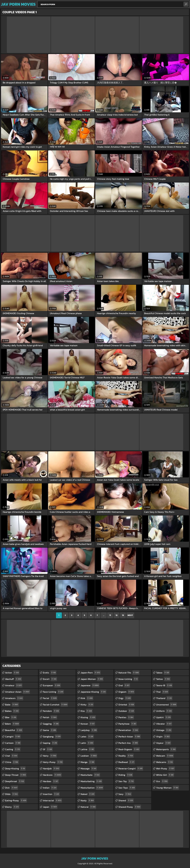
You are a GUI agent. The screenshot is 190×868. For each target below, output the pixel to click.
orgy (125, 698)
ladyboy (89, 730)
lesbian (89, 756)
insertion (51, 794)
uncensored (167, 705)
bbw (11, 717)
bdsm (12, 724)
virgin (163, 737)
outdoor (126, 711)
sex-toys (127, 788)
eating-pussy (16, 800)
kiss (87, 711)
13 (123, 615)
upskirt (164, 717)
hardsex (51, 781)
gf (48, 749)
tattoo (163, 679)
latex (87, 737)
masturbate (90, 775)
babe (12, 705)
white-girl (165, 775)
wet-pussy (165, 768)
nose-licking (128, 679)
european (52, 685)
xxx (162, 781)
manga (88, 762)
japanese (90, 685)
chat (11, 756)
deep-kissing (15, 768)
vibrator (164, 724)
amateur (14, 685)
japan (50, 807)
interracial (52, 800)
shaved (126, 800)
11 (110, 615)
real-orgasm (129, 749)
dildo (12, 794)
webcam (165, 756)
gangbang (52, 737)
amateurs (14, 698)
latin (87, 743)
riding (126, 775)
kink (87, 698)
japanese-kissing (93, 692)
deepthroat (15, 781)
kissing (88, 717)
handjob (51, 768)
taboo (163, 673)
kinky (87, 705)
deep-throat (16, 775)
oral (124, 685)
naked (88, 794)
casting (13, 749)
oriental (127, 705)
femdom (51, 711)
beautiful (14, 730)
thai (162, 692)
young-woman (168, 788)
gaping (50, 743)
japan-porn (91, 673)
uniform (164, 711)
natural (88, 807)
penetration (129, 730)
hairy (50, 756)
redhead (127, 762)
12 (117, 615)
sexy (125, 794)
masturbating (91, 781)
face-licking (53, 692)
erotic (50, 673)
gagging (51, 724)
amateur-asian (18, 692)
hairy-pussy (53, 762)
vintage (164, 730)
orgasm (126, 692)
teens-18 (164, 685)
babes (12, 711)
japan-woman (92, 679)
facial (50, 698)
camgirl (13, 737)
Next (130, 615)
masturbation (92, 788)
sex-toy (126, 781)
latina (88, 749)
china (12, 762)
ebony (12, 807)
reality (126, 756)
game (50, 730)
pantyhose (128, 724)
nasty (88, 800)
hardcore (52, 775)
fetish (50, 717)
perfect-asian (130, 737)
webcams (165, 762)
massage (89, 768)
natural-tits (129, 673)
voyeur (164, 743)
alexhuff (13, 679)
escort (50, 679)
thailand (164, 698)
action (12, 673)
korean (88, 724)
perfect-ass (128, 743)
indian (50, 788)
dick (12, 788)
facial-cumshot (55, 705)
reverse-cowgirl (131, 768)
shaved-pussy (130, 807)
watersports (166, 749)
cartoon (13, 743)
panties (126, 717)
